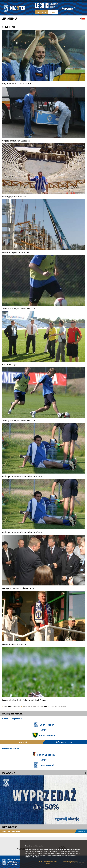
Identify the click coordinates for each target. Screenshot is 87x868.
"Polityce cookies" (40, 855)
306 (38, 706)
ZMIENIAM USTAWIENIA (32, 857)
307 (42, 706)
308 (45, 706)
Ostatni (63, 706)
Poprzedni (8, 706)
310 (53, 706)
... (31, 706)
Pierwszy (27, 706)
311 (56, 706)
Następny (17, 706)
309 (49, 706)
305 (34, 706)
